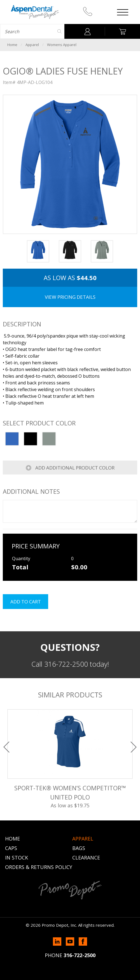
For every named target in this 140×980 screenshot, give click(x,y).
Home (12, 45)
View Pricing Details (70, 297)
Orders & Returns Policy (39, 867)
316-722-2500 (80, 955)
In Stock (17, 858)
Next (134, 747)
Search (60, 31)
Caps (11, 848)
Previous (6, 747)
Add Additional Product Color (74, 468)
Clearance (86, 858)
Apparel (32, 45)
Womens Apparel (62, 45)
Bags (79, 848)
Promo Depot (35, 12)
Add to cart (26, 602)
